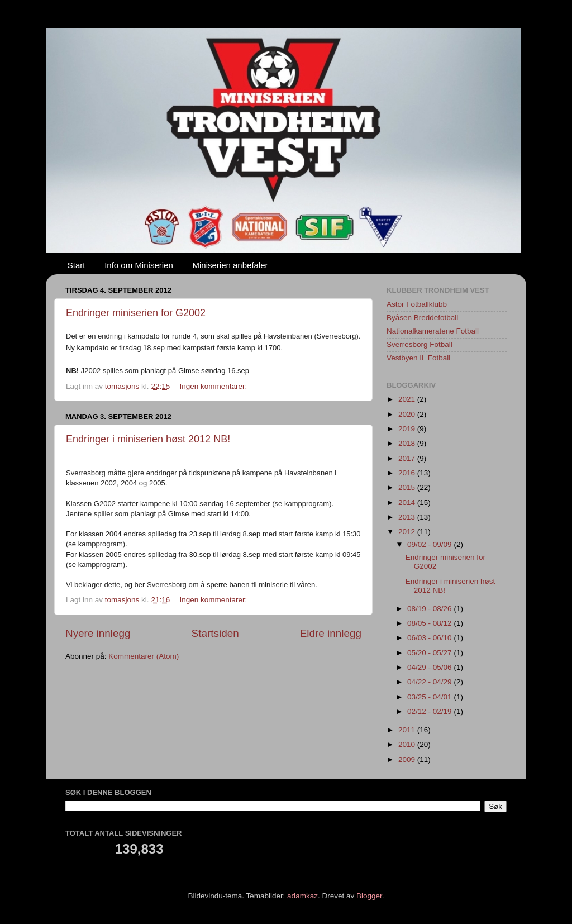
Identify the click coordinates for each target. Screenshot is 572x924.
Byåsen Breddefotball (422, 318)
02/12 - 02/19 (430, 711)
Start (77, 265)
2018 (408, 443)
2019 (408, 429)
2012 (408, 532)
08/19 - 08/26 (430, 609)
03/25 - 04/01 (430, 697)
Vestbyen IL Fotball (418, 358)
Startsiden (215, 633)
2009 (408, 759)
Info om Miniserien (139, 265)
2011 (408, 730)
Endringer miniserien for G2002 (136, 313)
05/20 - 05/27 (430, 653)
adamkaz (302, 896)
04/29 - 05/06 (430, 667)
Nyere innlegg (98, 633)
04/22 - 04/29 (430, 682)
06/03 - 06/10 (430, 638)
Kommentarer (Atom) (144, 656)
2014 (408, 503)
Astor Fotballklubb (417, 304)
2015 (408, 487)
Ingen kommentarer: (214, 386)
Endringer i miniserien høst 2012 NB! (148, 439)
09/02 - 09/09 (430, 544)
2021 (408, 399)
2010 (408, 744)
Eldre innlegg (331, 633)
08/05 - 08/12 (430, 623)
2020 (408, 414)
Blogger (369, 896)
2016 (408, 473)
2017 (408, 458)
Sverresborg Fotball (420, 344)
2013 (408, 517)
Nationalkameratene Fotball (433, 331)
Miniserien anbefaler (230, 265)
